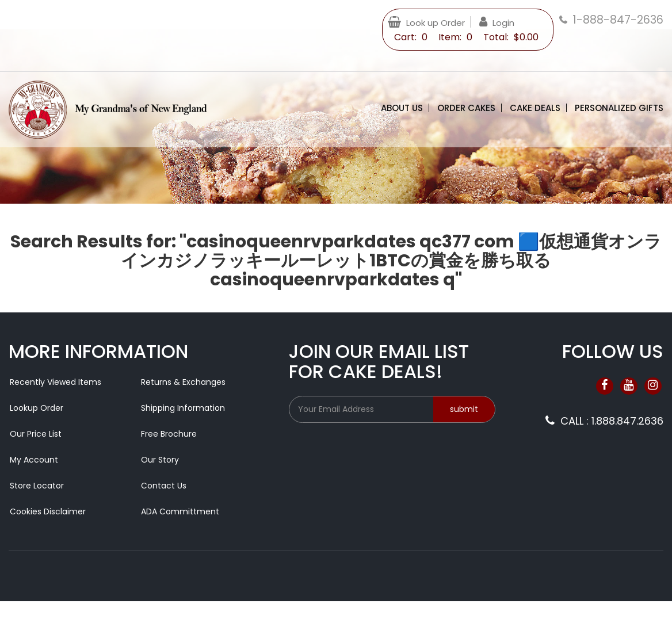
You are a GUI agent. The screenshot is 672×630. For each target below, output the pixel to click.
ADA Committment (180, 511)
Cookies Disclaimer (48, 511)
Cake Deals (535, 108)
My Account (34, 460)
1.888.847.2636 (627, 421)
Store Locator (37, 486)
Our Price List (36, 434)
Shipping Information (183, 408)
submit (464, 409)
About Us (402, 108)
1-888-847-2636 (618, 20)
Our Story (160, 460)
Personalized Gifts (619, 108)
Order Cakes (466, 108)
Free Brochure (169, 434)
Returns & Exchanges (183, 382)
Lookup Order (37, 408)
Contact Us (164, 486)
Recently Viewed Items (56, 382)
